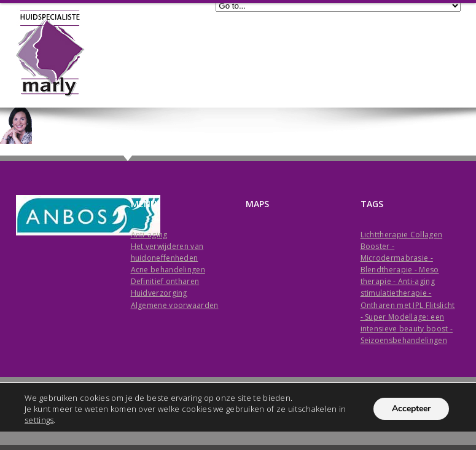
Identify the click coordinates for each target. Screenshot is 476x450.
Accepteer (411, 409)
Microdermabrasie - (397, 258)
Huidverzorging (159, 293)
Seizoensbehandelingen (404, 340)
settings (39, 420)
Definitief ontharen (165, 281)
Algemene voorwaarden (175, 305)
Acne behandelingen (168, 270)
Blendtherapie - (390, 270)
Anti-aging (149, 235)
